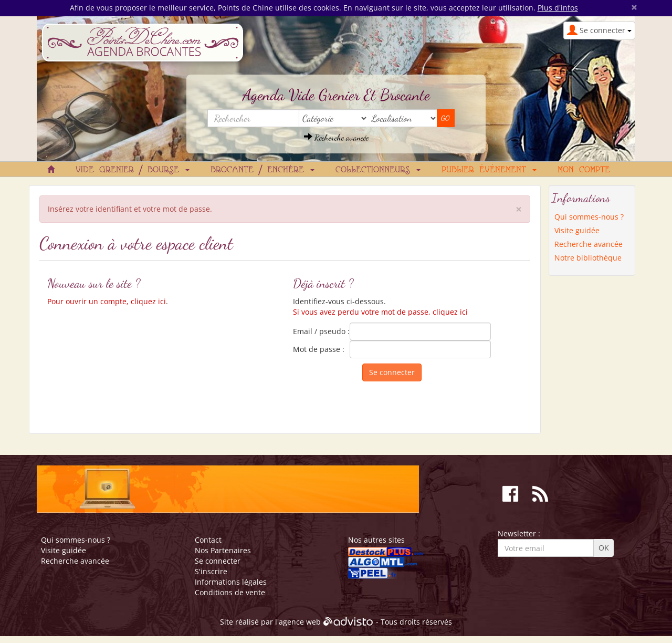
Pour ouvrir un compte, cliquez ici (107, 301)
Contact (208, 540)
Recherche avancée (336, 137)
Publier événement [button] (489, 170)
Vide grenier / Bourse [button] (133, 170)
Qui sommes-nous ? (589, 217)
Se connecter (218, 561)
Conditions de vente (230, 592)
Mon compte (584, 170)
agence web (300, 622)
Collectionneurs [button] (378, 170)
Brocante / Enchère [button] (262, 170)
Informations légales (231, 582)
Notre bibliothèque (588, 258)
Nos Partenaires (223, 550)
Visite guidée (577, 230)
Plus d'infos (558, 8)
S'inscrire (211, 571)
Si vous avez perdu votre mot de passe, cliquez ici (380, 312)
